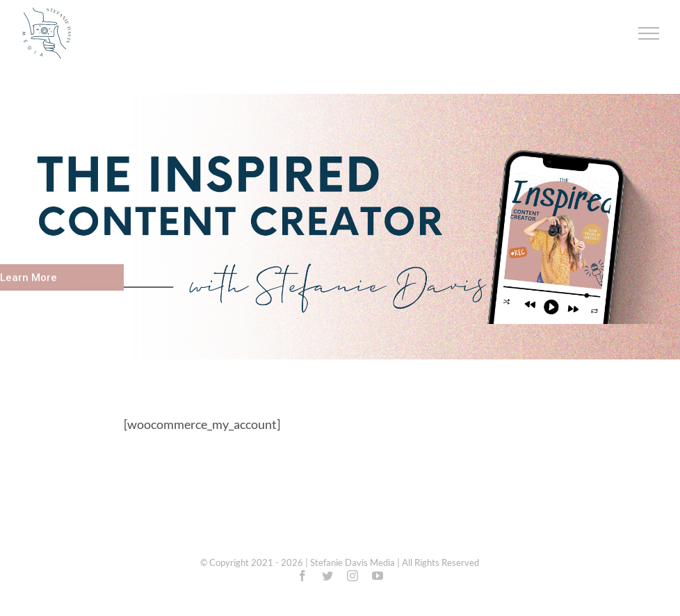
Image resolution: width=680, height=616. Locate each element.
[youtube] (378, 576)
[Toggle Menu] (649, 33)
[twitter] (327, 576)
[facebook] (302, 576)
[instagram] (353, 576)
